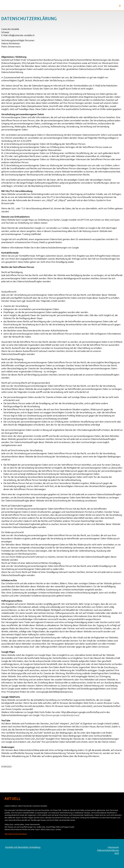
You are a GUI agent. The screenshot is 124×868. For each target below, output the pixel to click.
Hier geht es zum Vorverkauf (16, 834)
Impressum (113, 847)
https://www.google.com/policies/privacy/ (60, 715)
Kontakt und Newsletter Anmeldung (23, 847)
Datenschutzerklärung (108, 850)
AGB (117, 853)
